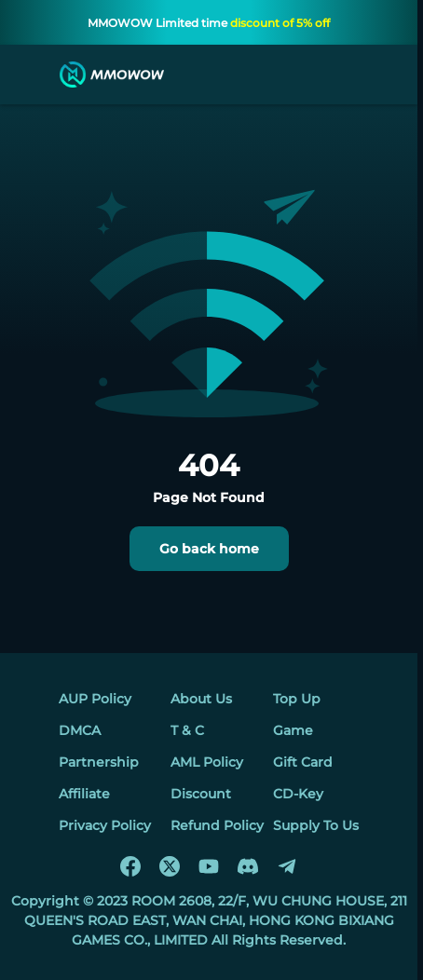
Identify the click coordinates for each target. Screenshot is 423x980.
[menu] (32, 75)
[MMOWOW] (112, 75)
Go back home (209, 549)
